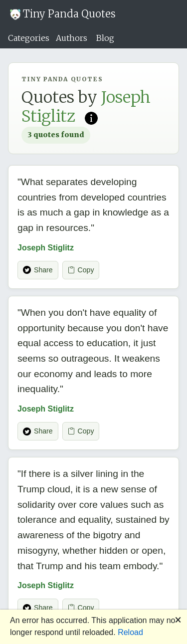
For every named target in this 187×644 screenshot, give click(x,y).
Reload (130, 632)
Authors (72, 38)
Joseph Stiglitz (46, 248)
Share (38, 270)
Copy (81, 270)
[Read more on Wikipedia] (91, 117)
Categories (29, 38)
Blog (105, 38)
